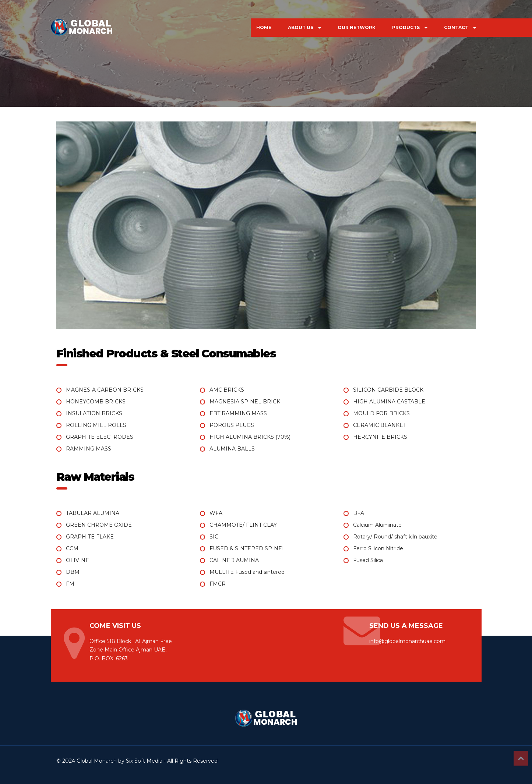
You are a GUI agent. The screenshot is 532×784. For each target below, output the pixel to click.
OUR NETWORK (357, 27)
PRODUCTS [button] (410, 27)
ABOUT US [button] (304, 27)
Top (521, 758)
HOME (264, 27)
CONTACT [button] (460, 27)
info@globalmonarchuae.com (407, 641)
